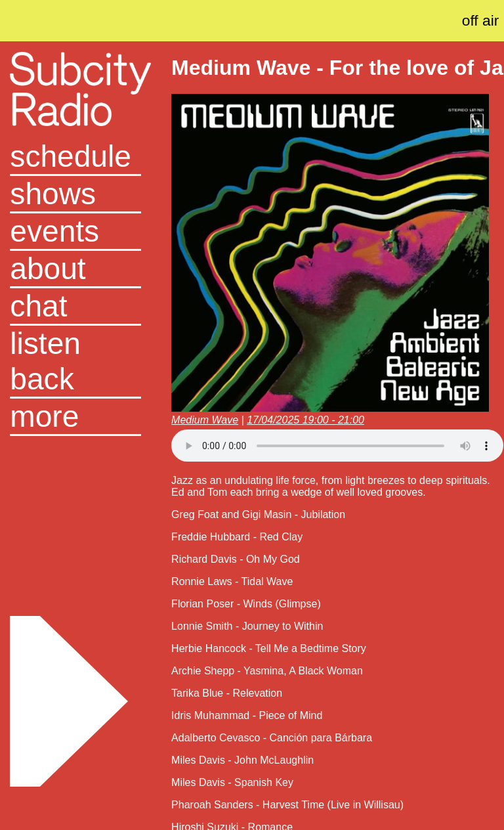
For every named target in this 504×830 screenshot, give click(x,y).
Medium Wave (205, 420)
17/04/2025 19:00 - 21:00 (305, 420)
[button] (75, 417)
